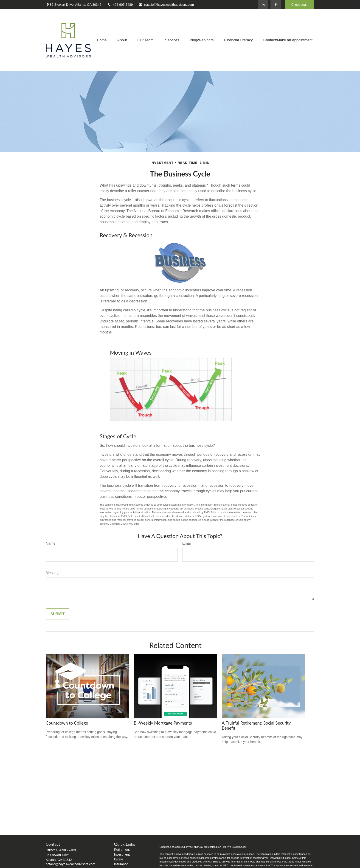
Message (53, 573)
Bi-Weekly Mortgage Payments (163, 723)
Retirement (122, 850)
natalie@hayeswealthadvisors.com (166, 5)
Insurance (121, 864)
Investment (122, 854)
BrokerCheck (239, 847)
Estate (119, 859)
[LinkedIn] (263, 5)
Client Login (300, 5)
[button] (102, 40)
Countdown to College (67, 723)
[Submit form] (58, 614)
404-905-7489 (120, 5)
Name (51, 543)
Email (187, 543)
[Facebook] (276, 5)
